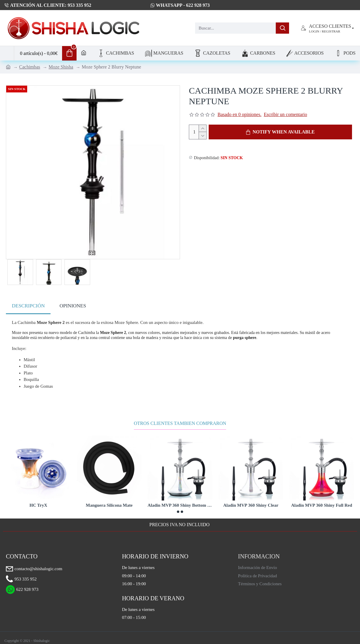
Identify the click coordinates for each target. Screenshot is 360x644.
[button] (178, 508)
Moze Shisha (61, 67)
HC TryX (38, 501)
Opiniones (73, 306)
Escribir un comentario (285, 114)
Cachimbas (30, 67)
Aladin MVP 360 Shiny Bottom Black (180, 501)
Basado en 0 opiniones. (239, 114)
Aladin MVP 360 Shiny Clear (251, 501)
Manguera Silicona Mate (109, 501)
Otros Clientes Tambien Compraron (180, 420)
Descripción (28, 306)
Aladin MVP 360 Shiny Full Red (322, 501)
